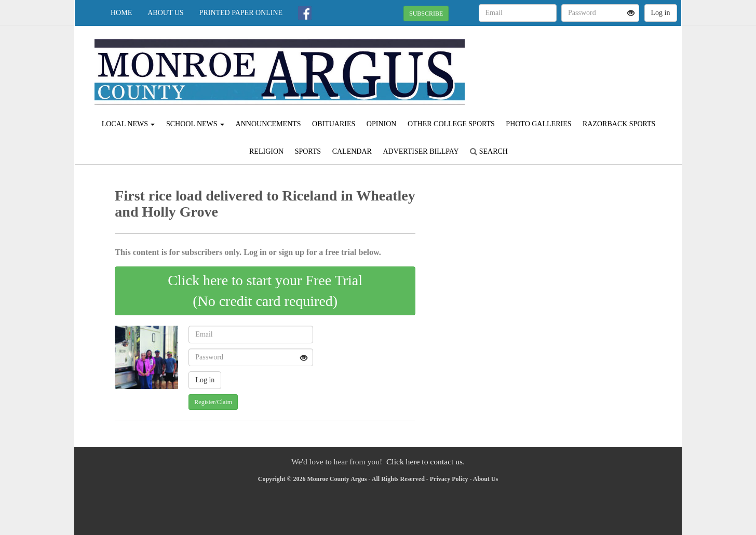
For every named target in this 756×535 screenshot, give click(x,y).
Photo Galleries (538, 124)
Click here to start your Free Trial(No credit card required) (265, 291)
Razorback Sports (619, 124)
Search (489, 151)
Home (121, 13)
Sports (308, 151)
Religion (266, 151)
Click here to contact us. (426, 462)
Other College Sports (451, 124)
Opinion (382, 124)
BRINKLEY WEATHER (586, 62)
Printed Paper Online (241, 13)
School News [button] (195, 124)
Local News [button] (129, 124)
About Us (165, 13)
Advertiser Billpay (421, 151)
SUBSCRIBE (426, 14)
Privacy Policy (449, 479)
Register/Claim (213, 402)
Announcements (268, 124)
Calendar (352, 151)
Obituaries (334, 124)
